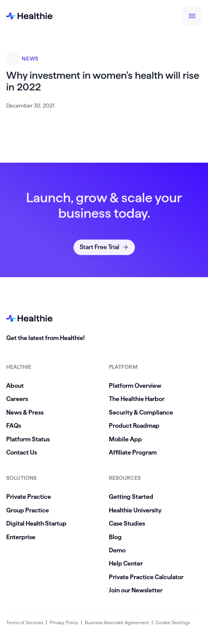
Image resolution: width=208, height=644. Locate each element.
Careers (17, 399)
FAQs (14, 426)
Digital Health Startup (36, 523)
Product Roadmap (134, 426)
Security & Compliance (141, 412)
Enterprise (21, 537)
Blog (115, 537)
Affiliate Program (133, 452)
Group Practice (28, 510)
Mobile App (125, 439)
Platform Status (28, 439)
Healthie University (135, 510)
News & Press (25, 412)
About (15, 386)
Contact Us (22, 452)
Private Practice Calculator (146, 577)
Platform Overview (135, 386)
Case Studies (127, 523)
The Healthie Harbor (137, 399)
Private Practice (29, 497)
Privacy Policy (64, 622)
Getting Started (131, 497)
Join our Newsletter (136, 590)
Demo (117, 550)
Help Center (126, 563)
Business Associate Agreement (117, 622)
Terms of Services (25, 622)
